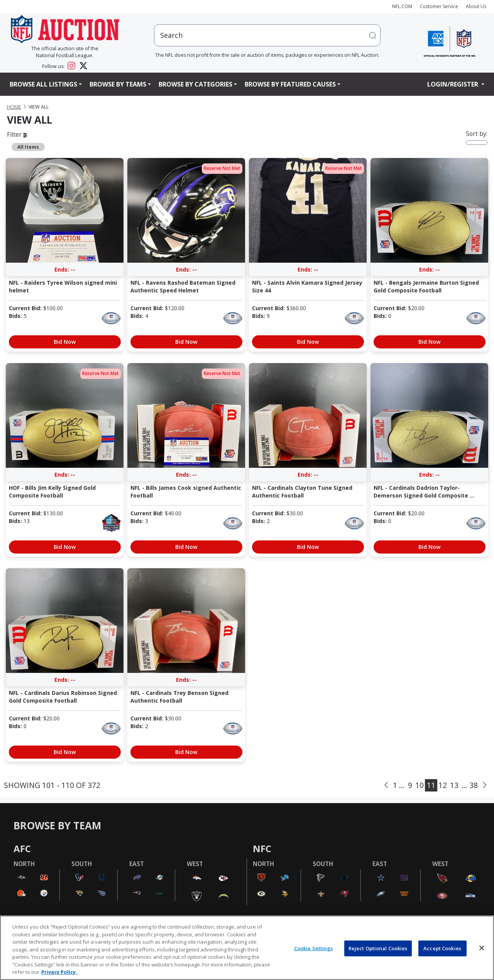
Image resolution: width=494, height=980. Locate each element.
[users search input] (267, 35)
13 (454, 785)
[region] (247, 948)
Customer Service (439, 6)
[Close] (482, 948)
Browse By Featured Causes (290, 84)
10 (420, 785)
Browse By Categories (195, 84)
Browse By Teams (118, 84)
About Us (476, 6)
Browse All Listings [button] (43, 84)
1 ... (399, 785)
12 (443, 785)
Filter (17, 134)
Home (14, 107)
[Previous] (386, 785)
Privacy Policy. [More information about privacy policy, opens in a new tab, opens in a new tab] (59, 972)
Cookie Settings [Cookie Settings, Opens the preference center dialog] (314, 948)
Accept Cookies (442, 948)
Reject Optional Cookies (378, 948)
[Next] (485, 785)
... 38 (470, 785)
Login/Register (453, 84)
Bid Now (65, 342)
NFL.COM (402, 6)
